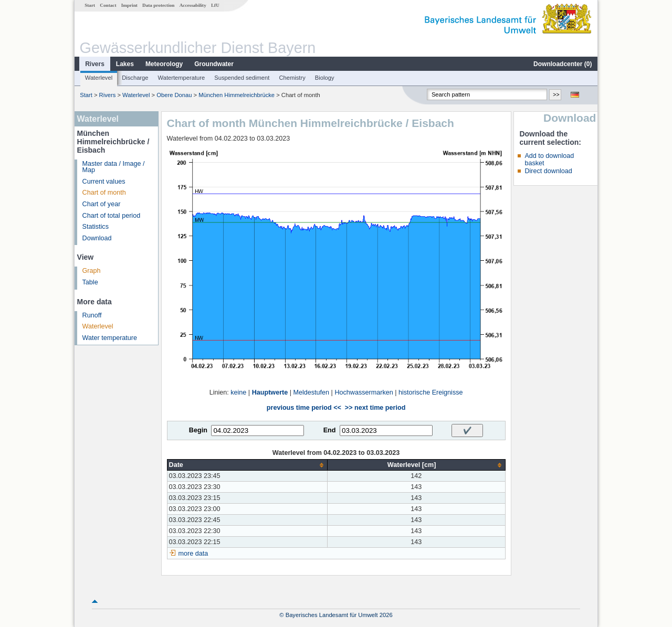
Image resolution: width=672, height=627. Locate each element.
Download (97, 238)
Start (90, 5)
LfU (215, 5)
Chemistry (292, 78)
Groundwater (214, 64)
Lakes (125, 64)
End (330, 430)
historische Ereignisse (431, 392)
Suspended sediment (242, 78)
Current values (104, 182)
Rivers (95, 64)
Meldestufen (312, 392)
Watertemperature (182, 78)
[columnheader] (247, 465)
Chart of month (104, 193)
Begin (198, 430)
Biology (325, 78)
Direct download (548, 171)
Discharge (135, 78)
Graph (92, 271)
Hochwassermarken (364, 392)
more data (193, 554)
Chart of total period (112, 216)
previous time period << (304, 408)
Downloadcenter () (563, 64)
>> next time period (375, 408)
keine (238, 392)
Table (90, 282)
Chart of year (102, 204)
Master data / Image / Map (114, 167)
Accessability (193, 5)
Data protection (158, 5)
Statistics (96, 227)
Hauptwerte (270, 392)
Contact (108, 5)
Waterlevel (99, 78)
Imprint (129, 5)
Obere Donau (174, 95)
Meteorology (164, 64)
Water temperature (110, 338)
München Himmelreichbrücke (237, 95)
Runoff (92, 315)
